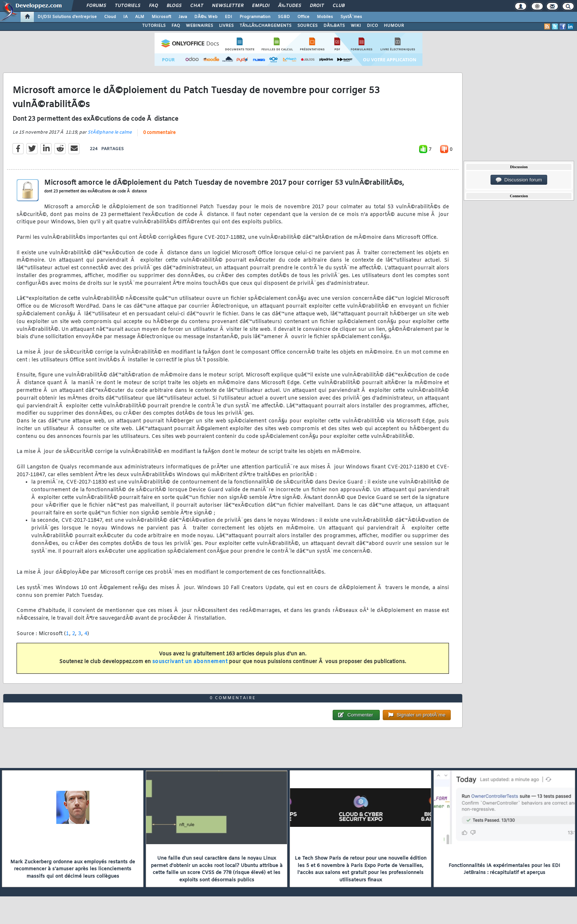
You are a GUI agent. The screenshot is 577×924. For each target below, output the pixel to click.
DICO (372, 26)
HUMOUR (394, 26)
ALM (140, 17)
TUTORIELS (154, 26)
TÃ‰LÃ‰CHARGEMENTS (266, 26)
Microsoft (161, 17)
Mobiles (325, 17)
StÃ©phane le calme (110, 132)
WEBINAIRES (199, 26)
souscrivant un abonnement (190, 662)
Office (303, 17)
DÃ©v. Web (206, 17)
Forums (96, 6)
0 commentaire (159, 133)
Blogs (174, 6)
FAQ (153, 6)
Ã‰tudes (290, 6)
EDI (229, 17)
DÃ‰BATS (334, 26)
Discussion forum (519, 180)
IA (125, 17)
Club (339, 6)
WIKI (356, 26)
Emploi (261, 6)
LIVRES (226, 26)
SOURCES (307, 26)
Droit (317, 6)
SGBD (284, 17)
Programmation (255, 17)
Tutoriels (128, 6)
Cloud (110, 17)
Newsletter (228, 6)
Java (183, 17)
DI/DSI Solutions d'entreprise (67, 17)
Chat (197, 6)
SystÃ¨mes (351, 17)
